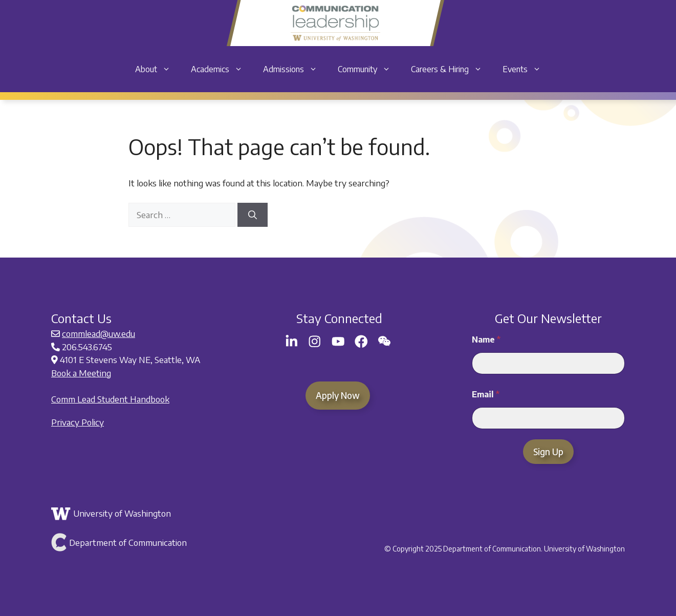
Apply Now (338, 395)
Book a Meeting (81, 373)
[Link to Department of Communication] (146, 542)
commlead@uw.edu (99, 333)
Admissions (295, 69)
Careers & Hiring (452, 69)
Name (486, 340)
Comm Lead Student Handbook (110, 399)
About (158, 69)
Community (369, 69)
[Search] (253, 215)
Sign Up (548, 452)
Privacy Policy (78, 422)
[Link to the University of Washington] (146, 514)
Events (527, 69)
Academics (222, 69)
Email (486, 395)
